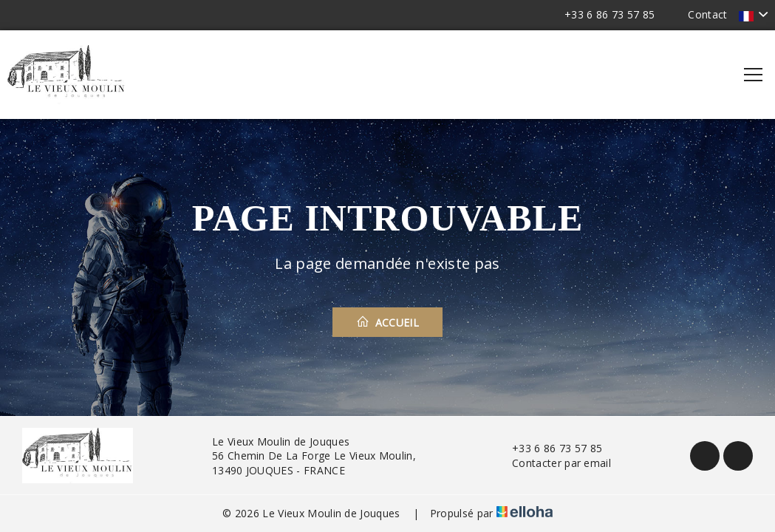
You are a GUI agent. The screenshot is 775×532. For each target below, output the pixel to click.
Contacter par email (553, 463)
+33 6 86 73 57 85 (549, 448)
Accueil (387, 322)
